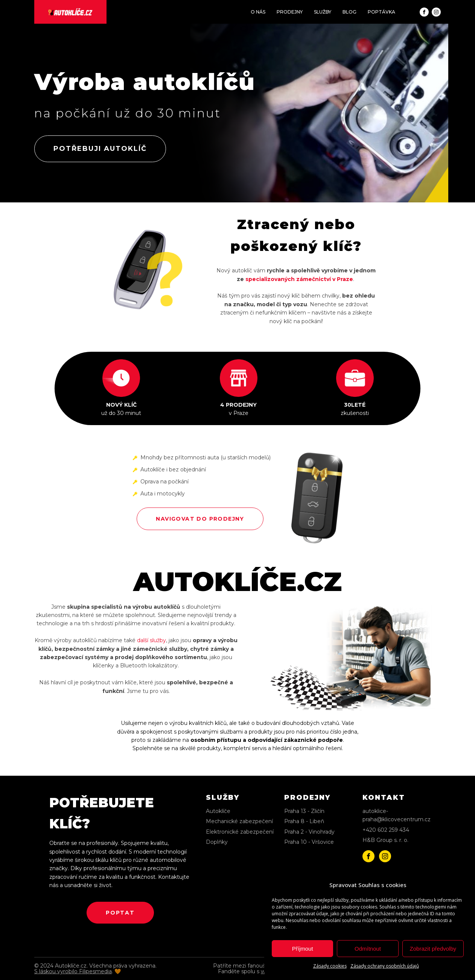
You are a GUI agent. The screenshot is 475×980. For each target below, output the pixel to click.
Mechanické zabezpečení (239, 821)
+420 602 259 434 (386, 830)
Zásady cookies (330, 966)
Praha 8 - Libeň (304, 821)
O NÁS (258, 12)
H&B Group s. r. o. (385, 840)
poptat (120, 913)
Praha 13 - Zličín (304, 811)
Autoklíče (218, 811)
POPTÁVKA (381, 12)
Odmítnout (368, 949)
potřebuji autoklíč (100, 149)
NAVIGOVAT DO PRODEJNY (200, 519)
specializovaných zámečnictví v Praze (299, 279)
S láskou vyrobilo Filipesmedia (73, 971)
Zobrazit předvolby (433, 949)
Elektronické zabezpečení (240, 832)
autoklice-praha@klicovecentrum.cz (397, 815)
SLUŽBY (323, 12)
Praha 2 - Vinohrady (309, 832)
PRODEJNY (290, 12)
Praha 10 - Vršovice (309, 842)
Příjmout (303, 949)
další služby (151, 640)
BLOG (349, 12)
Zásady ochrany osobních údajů (385, 966)
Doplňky (217, 842)
